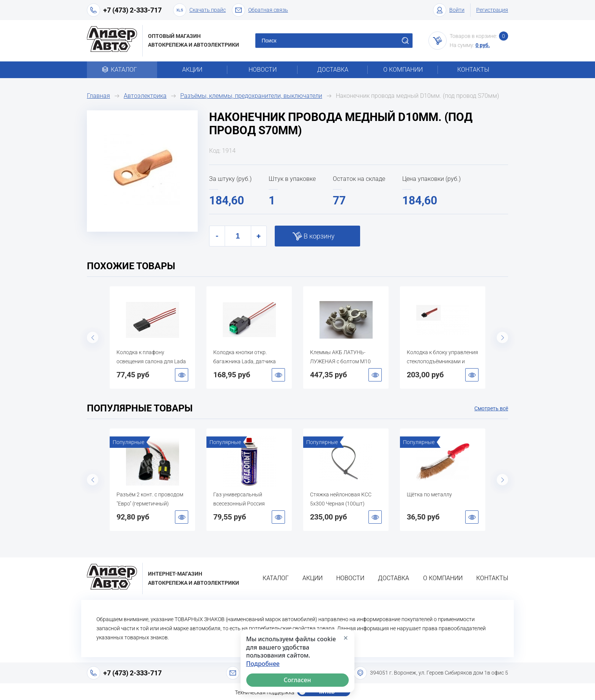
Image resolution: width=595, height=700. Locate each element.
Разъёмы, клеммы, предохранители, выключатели (251, 96)
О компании (403, 70)
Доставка (333, 70)
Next (502, 337)
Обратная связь (260, 10)
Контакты (473, 70)
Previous (93, 337)
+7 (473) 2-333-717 (132, 10)
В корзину (319, 236)
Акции (192, 70)
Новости (263, 70)
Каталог (122, 70)
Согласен (297, 680)
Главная (98, 96)
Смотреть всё (491, 408)
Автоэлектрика (145, 96)
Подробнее (263, 664)
